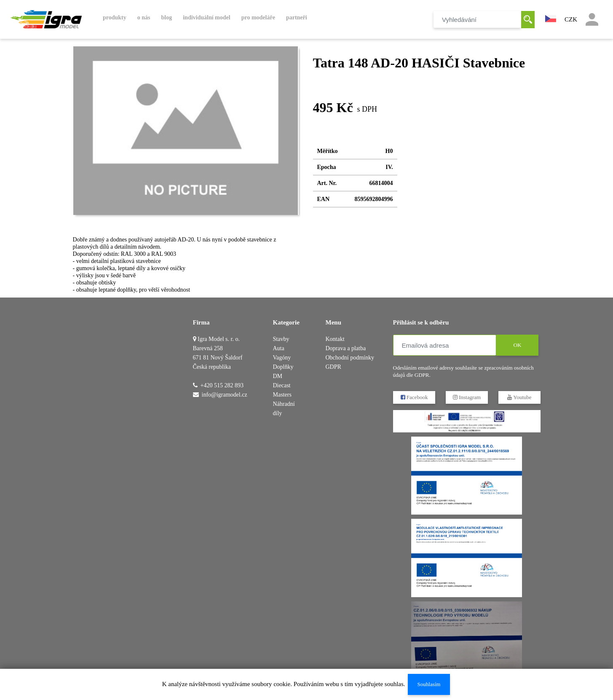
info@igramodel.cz (225, 395)
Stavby (281, 339)
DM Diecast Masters (282, 385)
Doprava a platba (346, 348)
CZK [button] (571, 19)
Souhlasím (429, 684)
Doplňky (283, 367)
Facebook (414, 397)
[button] (551, 18)
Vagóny (282, 358)
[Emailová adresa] (445, 345)
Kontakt (335, 339)
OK (517, 345)
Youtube (519, 397)
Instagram (466, 397)
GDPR (333, 367)
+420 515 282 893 (222, 385)
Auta (279, 348)
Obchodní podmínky (350, 358)
